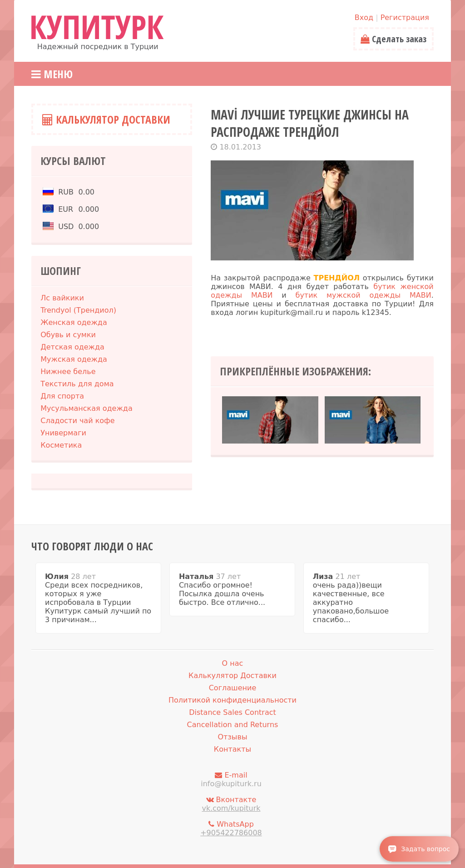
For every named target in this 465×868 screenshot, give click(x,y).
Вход (364, 17)
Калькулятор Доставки (106, 119)
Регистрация (405, 17)
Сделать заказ (393, 39)
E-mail (231, 779)
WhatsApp (231, 828)
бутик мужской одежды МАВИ (364, 295)
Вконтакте (231, 804)
